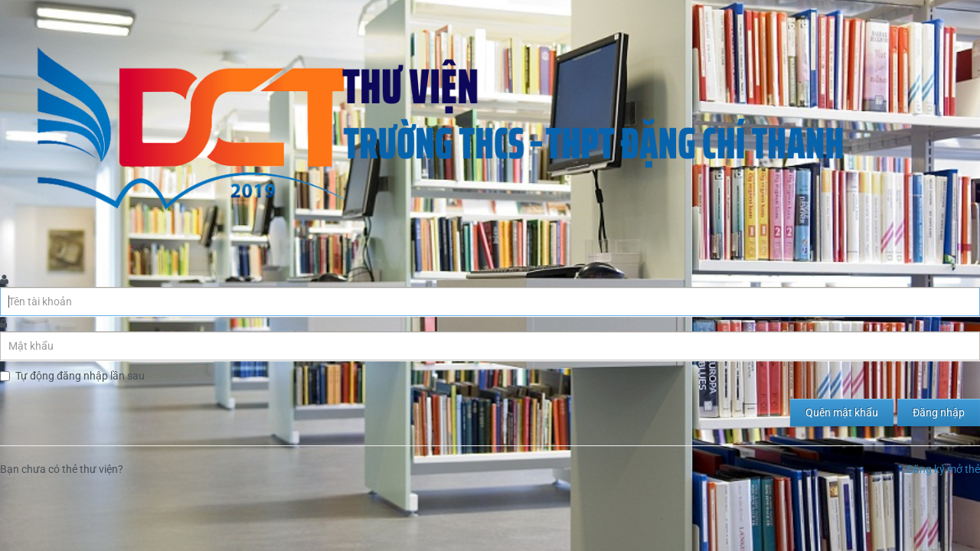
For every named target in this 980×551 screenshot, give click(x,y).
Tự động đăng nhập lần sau (80, 376)
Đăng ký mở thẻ (943, 469)
